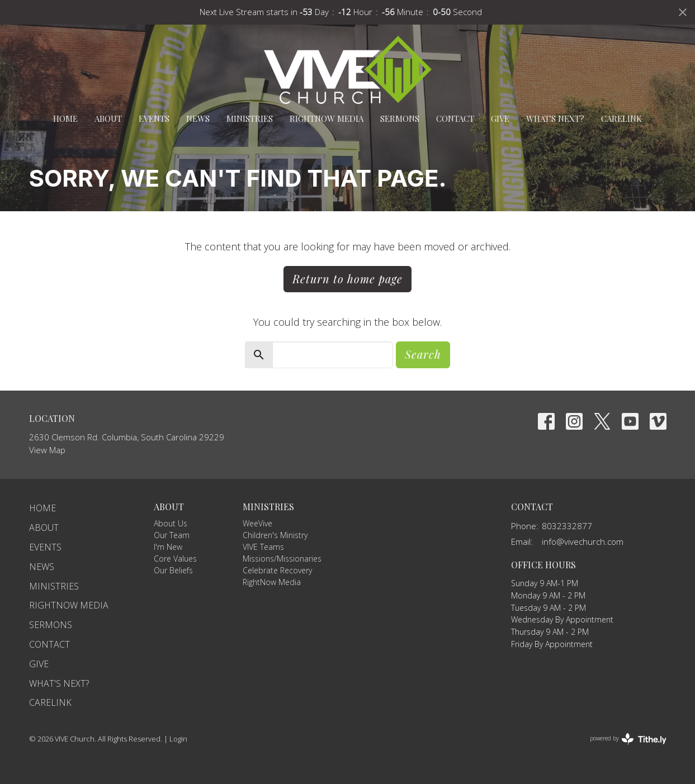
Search (423, 354)
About (108, 118)
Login (178, 739)
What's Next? (555, 118)
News (198, 118)
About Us (171, 523)
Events (154, 118)
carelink (621, 118)
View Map (47, 450)
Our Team (172, 535)
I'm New (168, 547)
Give (500, 118)
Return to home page (347, 279)
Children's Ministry (275, 535)
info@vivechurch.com (583, 541)
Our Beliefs (173, 570)
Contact (455, 118)
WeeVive (257, 523)
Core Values (175, 559)
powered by (628, 739)
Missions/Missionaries (282, 559)
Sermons (400, 118)
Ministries (250, 118)
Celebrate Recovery (277, 570)
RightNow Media (327, 118)
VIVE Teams (263, 547)
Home (65, 118)
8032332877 (567, 526)
